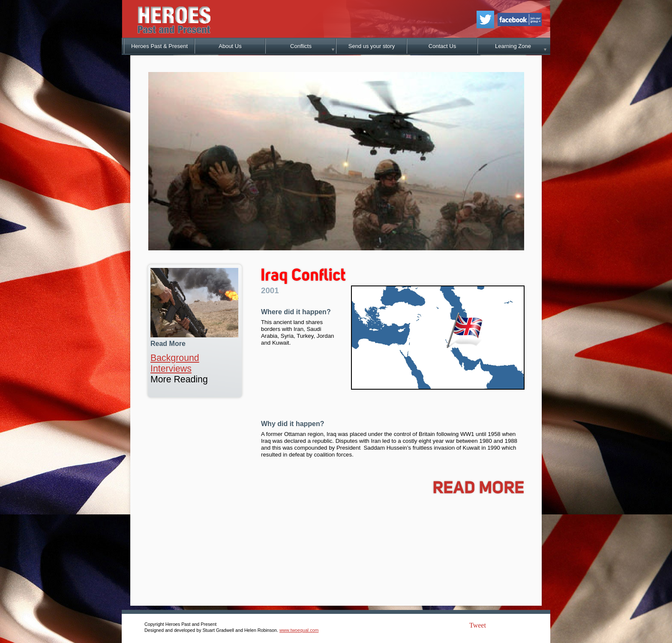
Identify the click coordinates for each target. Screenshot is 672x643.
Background (175, 358)
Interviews (171, 369)
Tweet (478, 625)
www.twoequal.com (299, 630)
